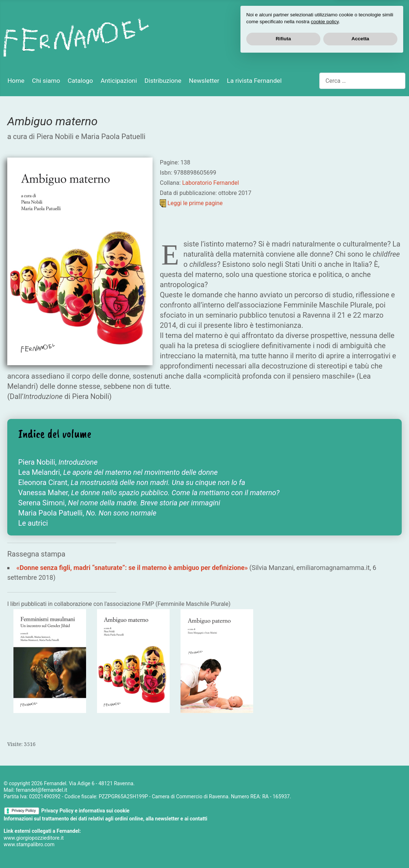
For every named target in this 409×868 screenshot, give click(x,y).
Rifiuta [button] (283, 848)
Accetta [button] (361, 848)
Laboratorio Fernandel (210, 183)
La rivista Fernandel (254, 81)
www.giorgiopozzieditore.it (34, 838)
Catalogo (80, 81)
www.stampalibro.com (29, 844)
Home (16, 81)
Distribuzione (163, 81)
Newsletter (204, 81)
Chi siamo (46, 81)
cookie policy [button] (325, 831)
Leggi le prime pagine (195, 203)
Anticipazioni (119, 81)
